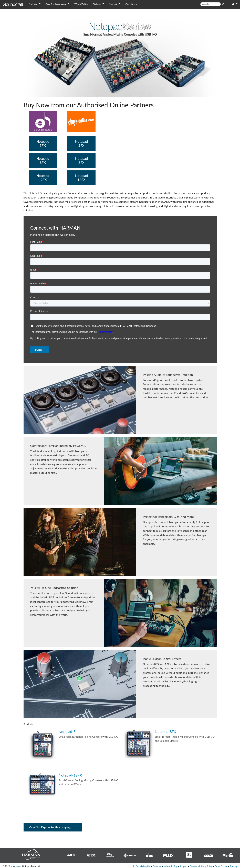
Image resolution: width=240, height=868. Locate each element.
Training (97, 4)
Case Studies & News (56, 4)
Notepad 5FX (43, 143)
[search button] (223, 4)
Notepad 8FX (43, 160)
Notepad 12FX (43, 178)
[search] (211, 4)
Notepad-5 (67, 731)
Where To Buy (81, 4)
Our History (131, 4)
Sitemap (234, 866)
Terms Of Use (221, 866)
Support (113, 4)
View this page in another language (51, 827)
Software (157, 866)
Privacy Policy (206, 866)
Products (33, 4)
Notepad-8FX (165, 731)
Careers (193, 866)
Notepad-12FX (70, 775)
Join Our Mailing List (141, 866)
